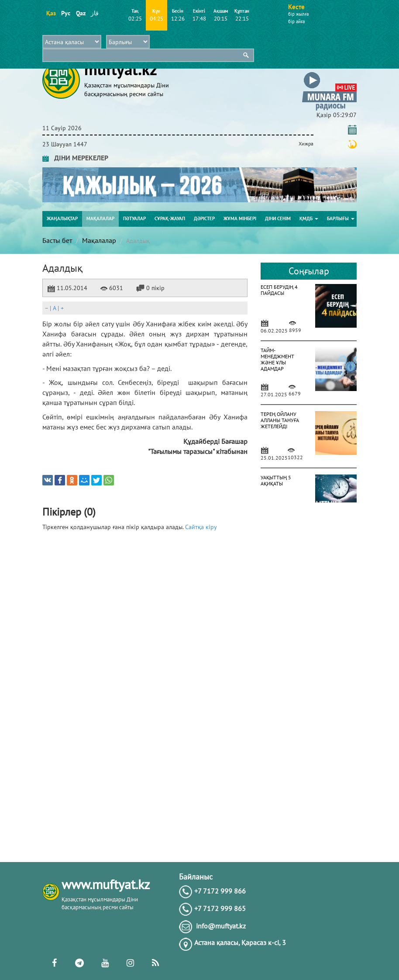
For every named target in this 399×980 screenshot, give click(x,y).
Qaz (81, 13)
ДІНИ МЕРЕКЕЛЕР (75, 158)
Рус (66, 13)
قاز (95, 13)
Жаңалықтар (62, 218)
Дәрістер (204, 218)
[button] (329, 74)
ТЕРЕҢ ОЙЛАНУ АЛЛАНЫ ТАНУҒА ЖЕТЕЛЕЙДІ (280, 420)
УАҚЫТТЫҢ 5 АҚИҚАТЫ (276, 480)
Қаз (51, 13)
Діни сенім (278, 218)
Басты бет (57, 240)
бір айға (296, 21)
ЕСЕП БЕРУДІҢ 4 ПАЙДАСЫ (279, 290)
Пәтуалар (134, 218)
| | (54, 308)
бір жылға (298, 14)
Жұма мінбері (240, 218)
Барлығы (341, 218)
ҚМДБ (309, 218)
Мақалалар (100, 218)
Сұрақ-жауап (170, 218)
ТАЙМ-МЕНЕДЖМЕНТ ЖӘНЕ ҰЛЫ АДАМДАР (277, 359)
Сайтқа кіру (201, 527)
